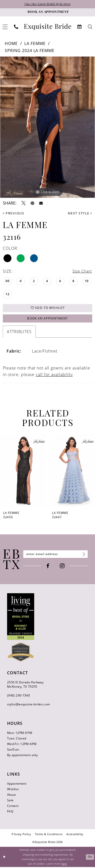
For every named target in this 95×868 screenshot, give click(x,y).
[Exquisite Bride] (11, 561)
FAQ (10, 812)
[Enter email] (57, 555)
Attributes (19, 333)
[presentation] (23, 472)
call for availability (54, 376)
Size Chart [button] (82, 271)
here (64, 865)
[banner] (48, 27)
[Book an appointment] (48, 13)
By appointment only (22, 756)
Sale (10, 801)
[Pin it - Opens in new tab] (32, 203)
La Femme (35, 43)
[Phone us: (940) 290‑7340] (16, 27)
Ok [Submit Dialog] (90, 858)
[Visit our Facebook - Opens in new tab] (49, 567)
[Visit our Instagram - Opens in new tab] (64, 567)
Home (11, 43)
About (12, 796)
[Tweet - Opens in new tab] (24, 203)
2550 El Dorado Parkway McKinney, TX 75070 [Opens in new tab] (25, 685)
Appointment (17, 785)
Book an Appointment (48, 319)
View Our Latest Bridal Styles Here (48, 5)
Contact (13, 807)
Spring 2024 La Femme (30, 51)
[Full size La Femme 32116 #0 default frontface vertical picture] (48, 128)
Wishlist (13, 790)
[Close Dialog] (4, 858)
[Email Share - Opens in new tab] (41, 203)
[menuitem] (16, 27)
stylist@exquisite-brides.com (29, 705)
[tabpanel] (48, 128)
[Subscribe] (86, 555)
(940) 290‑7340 (18, 696)
